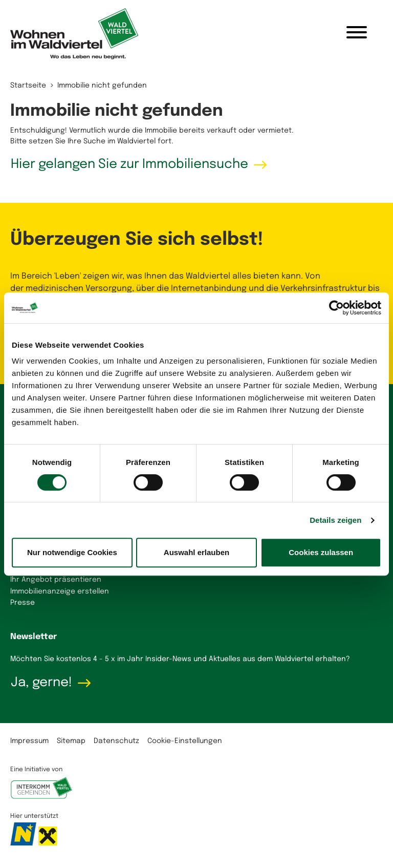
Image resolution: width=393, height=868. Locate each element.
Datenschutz (116, 741)
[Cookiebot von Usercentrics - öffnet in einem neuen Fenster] (336, 308)
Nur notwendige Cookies (72, 552)
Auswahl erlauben (196, 552)
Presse (23, 603)
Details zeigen (335, 520)
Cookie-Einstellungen (185, 741)
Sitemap (71, 741)
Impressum (29, 741)
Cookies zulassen (321, 552)
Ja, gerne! (41, 683)
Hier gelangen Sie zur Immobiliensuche (129, 164)
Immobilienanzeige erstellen (60, 591)
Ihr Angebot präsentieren (56, 580)
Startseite (28, 86)
